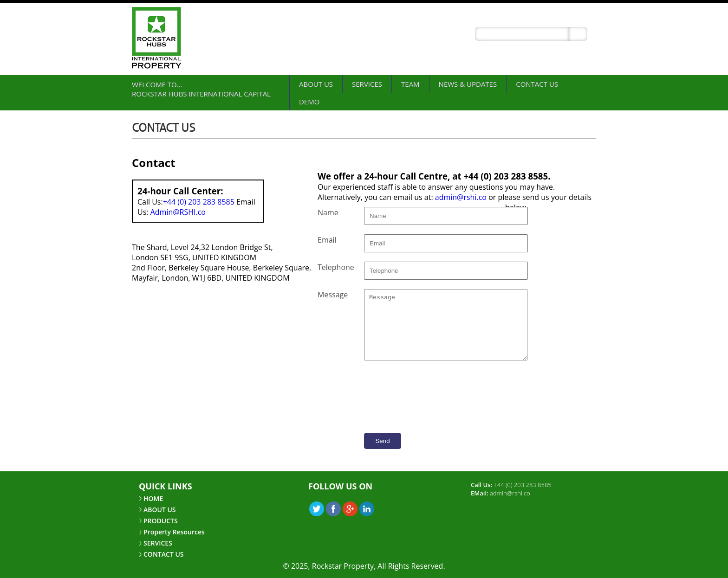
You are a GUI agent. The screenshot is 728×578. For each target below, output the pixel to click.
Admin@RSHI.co (178, 212)
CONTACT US (537, 84)
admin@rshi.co (461, 197)
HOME (153, 498)
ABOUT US (316, 84)
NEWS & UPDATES (468, 84)
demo (309, 102)
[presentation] (448, 458)
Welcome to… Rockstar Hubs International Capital (201, 89)
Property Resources (174, 532)
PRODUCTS (161, 521)
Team (410, 84)
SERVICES (367, 84)
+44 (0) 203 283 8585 (199, 202)
